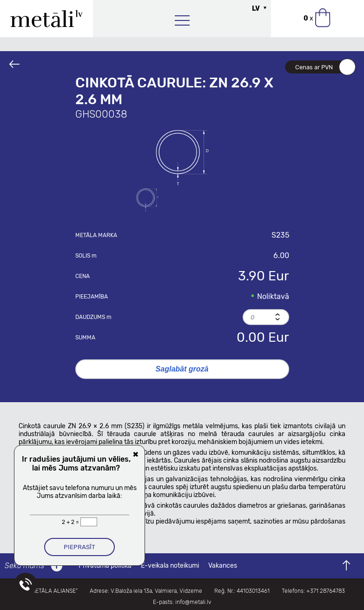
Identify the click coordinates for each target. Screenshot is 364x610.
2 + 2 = (71, 522)
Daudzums (93, 317)
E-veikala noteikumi (170, 566)
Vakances (223, 566)
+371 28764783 (326, 591)
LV (256, 9)
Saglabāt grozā (182, 369)
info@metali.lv (193, 602)
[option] (182, 158)
